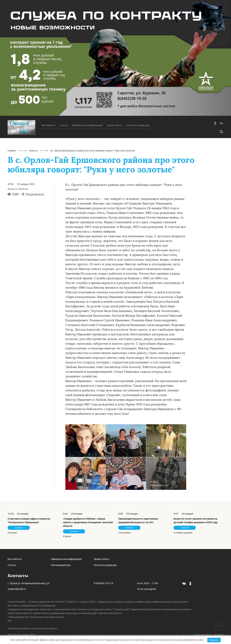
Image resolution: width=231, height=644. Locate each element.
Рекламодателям (61, 565)
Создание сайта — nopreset (208, 635)
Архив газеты (115, 125)
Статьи (64, 125)
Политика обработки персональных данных (33, 628)
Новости (33, 151)
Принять (214, 640)
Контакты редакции (138, 125)
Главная (12, 151)
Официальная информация (87, 125)
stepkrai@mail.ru (17, 589)
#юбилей (23, 189)
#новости (13, 189)
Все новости (15, 559)
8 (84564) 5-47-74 (104, 583)
